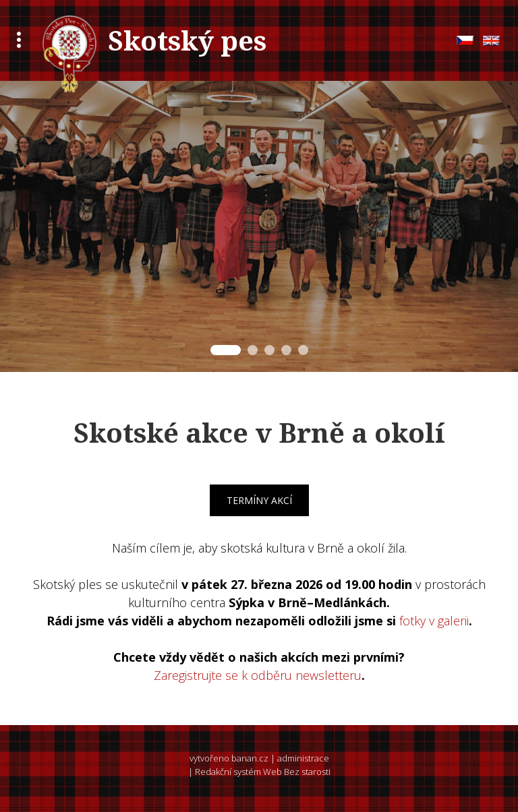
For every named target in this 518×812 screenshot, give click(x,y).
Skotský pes (187, 40)
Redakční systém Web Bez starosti (263, 772)
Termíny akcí (259, 500)
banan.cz (250, 758)
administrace (303, 758)
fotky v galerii (434, 621)
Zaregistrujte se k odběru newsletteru (258, 675)
